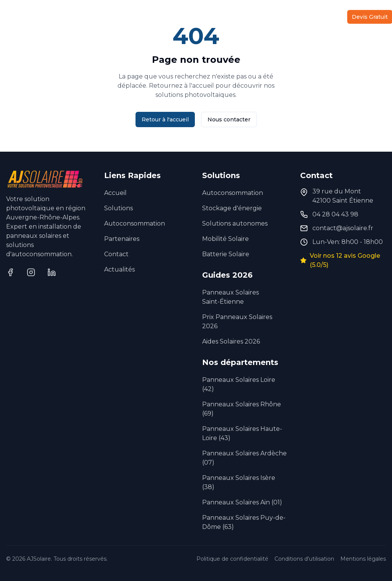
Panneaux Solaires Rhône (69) (242, 409)
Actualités (119, 269)
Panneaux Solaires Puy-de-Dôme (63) (244, 522)
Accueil (18, 17)
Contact (325, 17)
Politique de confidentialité (232, 559)
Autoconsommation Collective (149, 17)
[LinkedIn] (52, 272)
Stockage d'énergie (232, 208)
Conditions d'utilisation (304, 559)
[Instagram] (31, 272)
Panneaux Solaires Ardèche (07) (244, 458)
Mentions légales (363, 559)
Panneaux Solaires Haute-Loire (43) (242, 433)
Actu (295, 17)
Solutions (65, 17)
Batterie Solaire (226, 254)
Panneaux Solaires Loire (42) (239, 384)
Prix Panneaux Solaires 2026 (237, 322)
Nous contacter (229, 119)
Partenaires (259, 17)
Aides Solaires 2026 (231, 341)
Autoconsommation (135, 223)
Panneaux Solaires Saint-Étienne (230, 297)
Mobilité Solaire (225, 239)
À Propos (220, 17)
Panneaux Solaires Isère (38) (239, 482)
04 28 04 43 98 (335, 214)
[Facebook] (10, 272)
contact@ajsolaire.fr (343, 228)
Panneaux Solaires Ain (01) (242, 502)
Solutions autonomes (235, 223)
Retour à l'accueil (165, 119)
